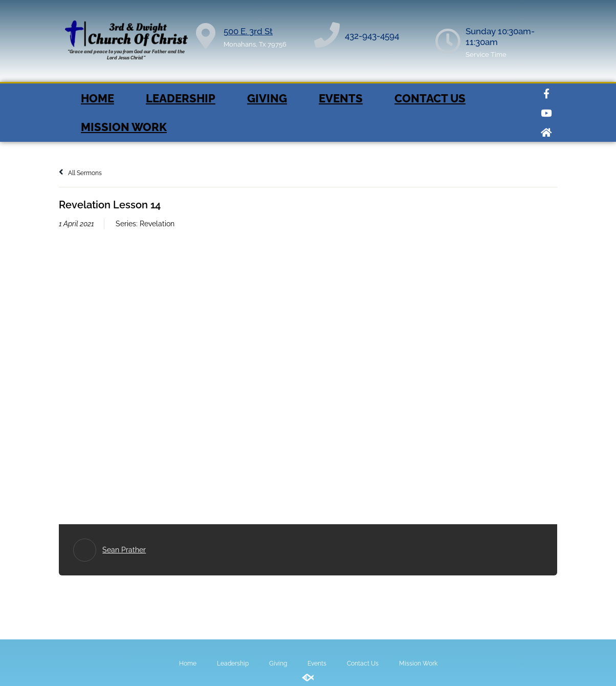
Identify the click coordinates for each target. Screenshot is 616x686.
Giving (267, 98)
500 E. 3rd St (248, 31)
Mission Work (124, 127)
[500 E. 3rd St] (206, 36)
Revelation (157, 224)
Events (341, 98)
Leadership (181, 98)
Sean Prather (124, 550)
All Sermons (80, 173)
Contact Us (430, 98)
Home (97, 98)
